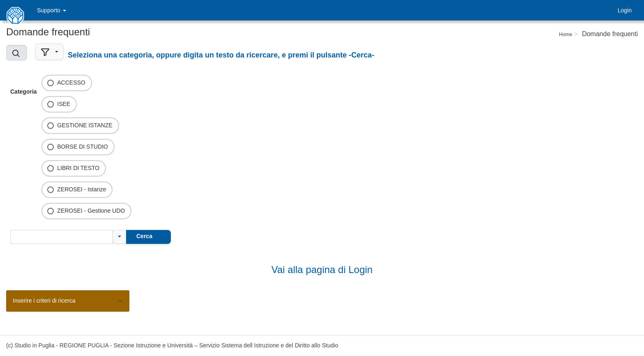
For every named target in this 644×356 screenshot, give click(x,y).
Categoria (24, 92)
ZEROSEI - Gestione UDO (91, 211)
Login (625, 10)
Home (566, 34)
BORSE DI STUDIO (83, 147)
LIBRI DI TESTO (78, 168)
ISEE (64, 104)
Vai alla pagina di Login (322, 270)
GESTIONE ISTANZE (85, 125)
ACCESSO (71, 83)
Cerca (144, 236)
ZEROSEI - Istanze (82, 189)
